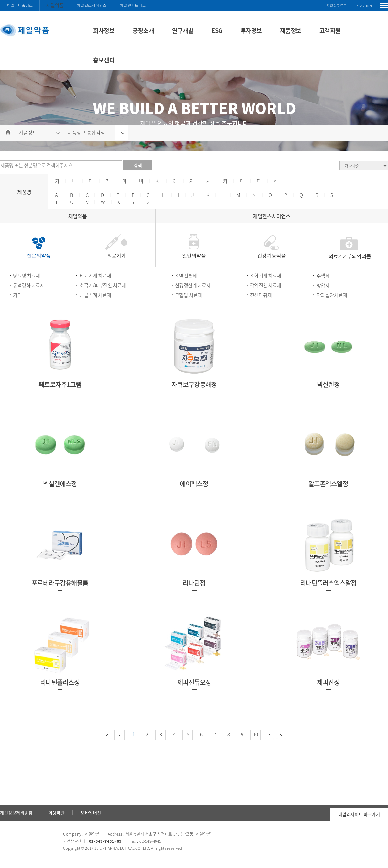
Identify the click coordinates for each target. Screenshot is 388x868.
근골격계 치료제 (95, 295)
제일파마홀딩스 (20, 5)
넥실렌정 (328, 384)
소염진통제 (186, 276)
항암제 (323, 285)
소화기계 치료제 (266, 276)
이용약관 (57, 813)
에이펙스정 (194, 484)
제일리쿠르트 (337, 6)
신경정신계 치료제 (193, 285)
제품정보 (291, 31)
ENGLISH (364, 6)
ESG (217, 31)
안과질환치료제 (332, 295)
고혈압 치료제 (189, 295)
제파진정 (328, 682)
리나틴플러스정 (60, 682)
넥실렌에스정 (60, 484)
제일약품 (55, 5)
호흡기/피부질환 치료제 (103, 285)
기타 (17, 295)
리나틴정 (194, 583)
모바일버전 (91, 813)
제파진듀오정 (194, 682)
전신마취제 (261, 295)
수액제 (323, 276)
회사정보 (104, 31)
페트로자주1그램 (60, 384)
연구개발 (183, 31)
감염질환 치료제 (266, 285)
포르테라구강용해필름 (60, 583)
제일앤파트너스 (133, 5)
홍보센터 (104, 60)
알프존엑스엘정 (328, 484)
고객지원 (330, 31)
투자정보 (251, 31)
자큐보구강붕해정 (194, 384)
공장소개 (143, 31)
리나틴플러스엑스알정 (328, 583)
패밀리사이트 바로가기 (359, 814)
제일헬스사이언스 (92, 5)
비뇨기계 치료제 (95, 276)
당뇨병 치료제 (27, 276)
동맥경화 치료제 (29, 285)
